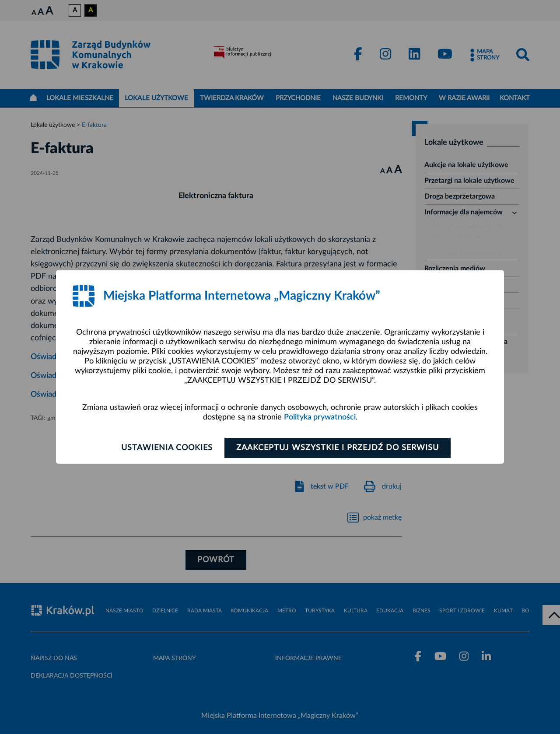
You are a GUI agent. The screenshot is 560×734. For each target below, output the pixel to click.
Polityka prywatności (320, 417)
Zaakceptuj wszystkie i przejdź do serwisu (338, 448)
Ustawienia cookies (167, 448)
